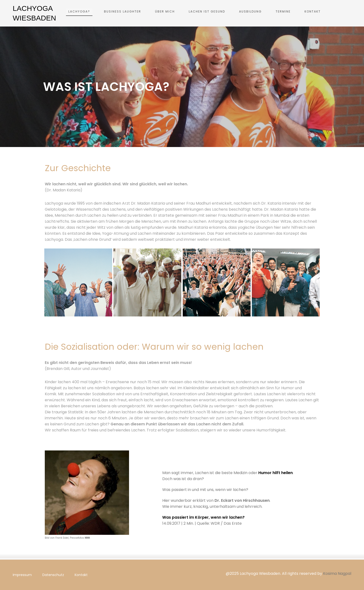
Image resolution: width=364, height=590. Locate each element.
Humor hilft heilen (276, 473)
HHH (87, 538)
